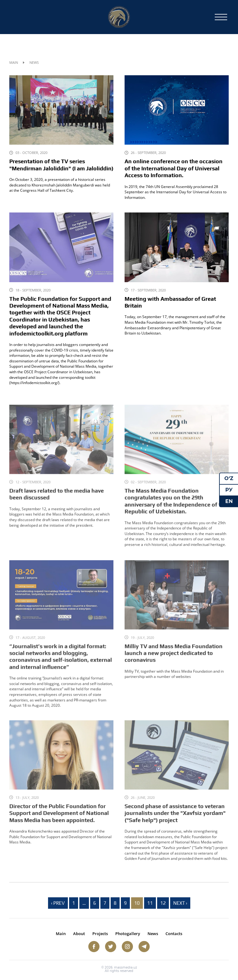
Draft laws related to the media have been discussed (57, 502)
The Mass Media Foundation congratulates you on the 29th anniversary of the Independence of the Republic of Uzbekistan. (176, 509)
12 (163, 903)
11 (150, 903)
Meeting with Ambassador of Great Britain (170, 302)
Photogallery (128, 934)
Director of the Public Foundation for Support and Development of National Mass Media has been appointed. (59, 821)
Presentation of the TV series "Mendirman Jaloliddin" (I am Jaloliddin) (61, 165)
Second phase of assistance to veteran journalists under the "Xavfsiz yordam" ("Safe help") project (175, 821)
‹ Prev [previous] (58, 903)
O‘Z (229, 478)
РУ (229, 490)
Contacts (174, 934)
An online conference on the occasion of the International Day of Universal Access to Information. (174, 168)
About (79, 934)
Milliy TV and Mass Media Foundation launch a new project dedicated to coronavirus (174, 661)
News (153, 934)
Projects (100, 934)
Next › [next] (180, 903)
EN (229, 501)
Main (14, 62)
